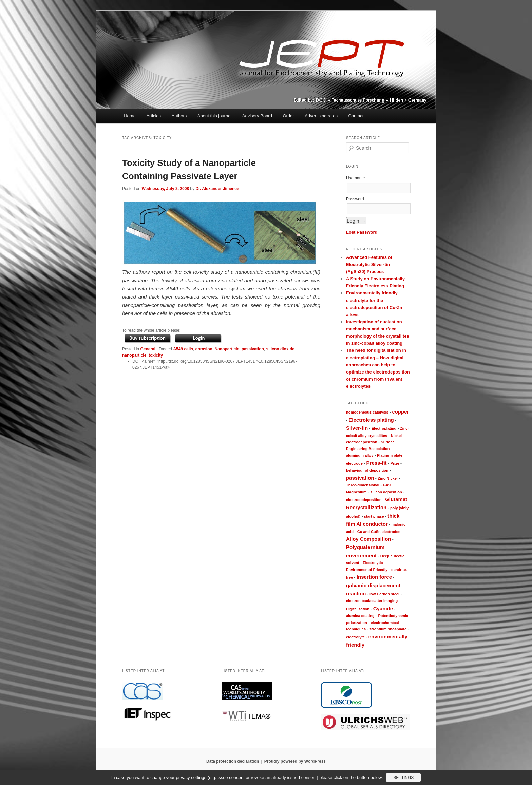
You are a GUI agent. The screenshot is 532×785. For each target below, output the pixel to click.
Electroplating (384, 428)
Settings (403, 778)
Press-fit (377, 463)
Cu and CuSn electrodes (379, 532)
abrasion (204, 349)
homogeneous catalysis (367, 412)
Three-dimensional (363, 485)
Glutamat (396, 499)
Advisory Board (257, 116)
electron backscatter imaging (372, 601)
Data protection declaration (233, 761)
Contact (356, 116)
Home (130, 116)
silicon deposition (386, 492)
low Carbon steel (384, 594)
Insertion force (374, 577)
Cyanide (383, 608)
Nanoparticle (227, 349)
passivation (253, 349)
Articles (154, 116)
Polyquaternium (365, 547)
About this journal (214, 116)
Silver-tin (357, 428)
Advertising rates (321, 116)
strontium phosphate (388, 629)
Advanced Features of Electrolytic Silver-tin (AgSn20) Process (369, 264)
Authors (179, 116)
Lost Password (362, 232)
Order (288, 116)
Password (355, 199)
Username (355, 178)
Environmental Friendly (367, 570)
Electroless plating (371, 420)
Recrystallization (366, 507)
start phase (374, 516)
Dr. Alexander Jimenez (217, 189)
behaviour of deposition (367, 470)
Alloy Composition (369, 539)
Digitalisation (358, 609)
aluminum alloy (360, 455)
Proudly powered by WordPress (295, 761)
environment (361, 556)
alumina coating (360, 616)
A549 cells (183, 349)
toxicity (156, 355)
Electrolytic (373, 563)
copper (400, 412)
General (148, 349)
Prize (395, 463)
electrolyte (355, 637)
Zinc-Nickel (388, 478)
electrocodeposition (364, 500)
